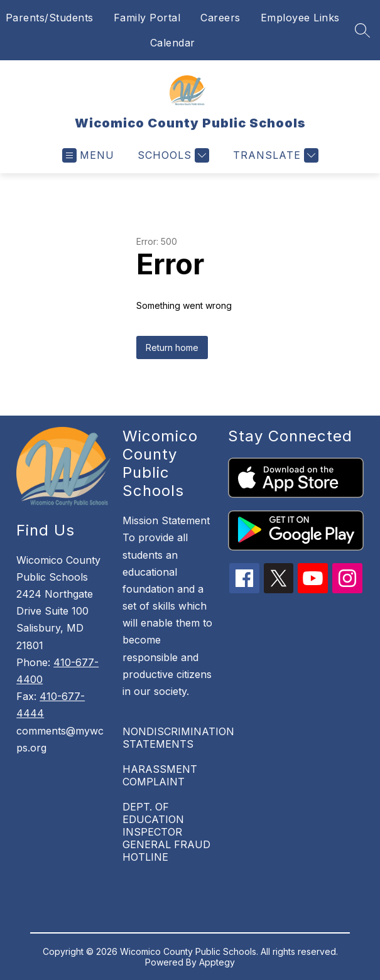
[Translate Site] (274, 155)
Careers (220, 18)
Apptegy (217, 962)
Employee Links (300, 18)
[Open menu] (88, 155)
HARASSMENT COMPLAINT (160, 775)
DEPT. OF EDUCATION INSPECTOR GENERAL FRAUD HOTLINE (166, 832)
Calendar (173, 43)
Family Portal (147, 18)
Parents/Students (50, 18)
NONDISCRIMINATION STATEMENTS (178, 738)
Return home (172, 347)
